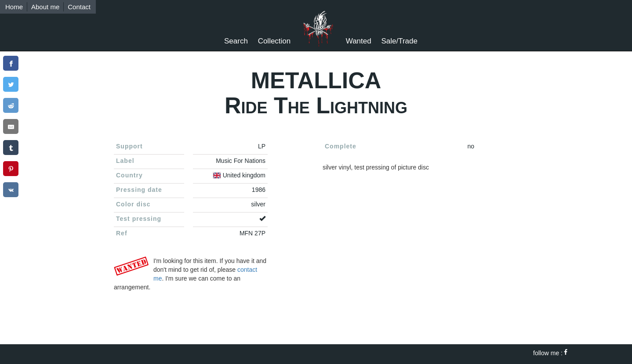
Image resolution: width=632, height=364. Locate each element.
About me (45, 7)
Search (236, 41)
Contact (79, 7)
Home (14, 7)
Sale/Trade (399, 41)
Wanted (359, 41)
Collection (274, 41)
